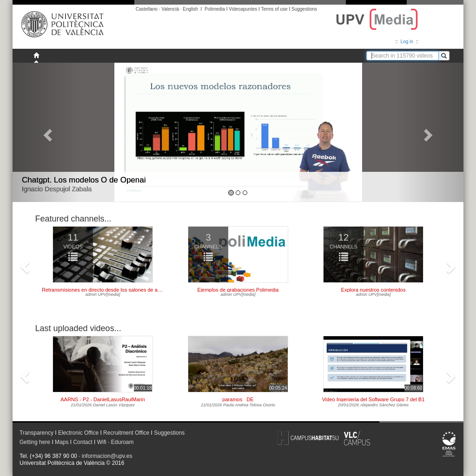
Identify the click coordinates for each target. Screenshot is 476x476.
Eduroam (122, 442)
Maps (62, 442)
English (190, 9)
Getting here (35, 442)
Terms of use (274, 9)
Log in (407, 42)
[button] (46, 132)
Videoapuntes (243, 9)
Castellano (147, 9)
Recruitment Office (126, 433)
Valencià (170, 9)
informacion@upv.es (107, 456)
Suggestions (304, 9)
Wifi (102, 442)
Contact (83, 442)
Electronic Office (78, 433)
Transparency (36, 433)
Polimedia (215, 9)
